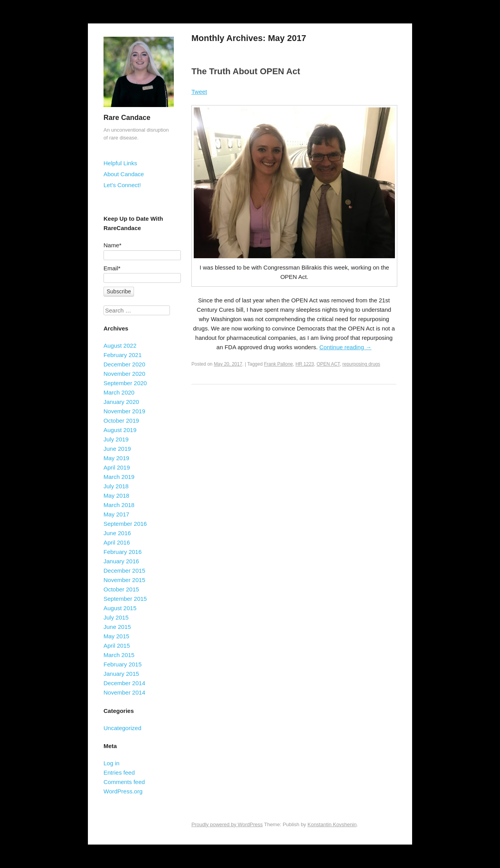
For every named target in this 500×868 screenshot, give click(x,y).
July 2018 (116, 486)
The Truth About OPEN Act (246, 71)
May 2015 (116, 636)
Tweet (199, 92)
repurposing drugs (362, 364)
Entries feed (119, 772)
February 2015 (123, 664)
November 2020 (124, 374)
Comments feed (124, 782)
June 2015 (117, 627)
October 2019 (121, 421)
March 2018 (119, 505)
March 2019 (119, 477)
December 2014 (124, 683)
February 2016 (123, 552)
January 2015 (121, 674)
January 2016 (121, 561)
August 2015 (120, 608)
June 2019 (117, 449)
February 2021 (123, 355)
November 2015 (124, 580)
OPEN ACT (328, 364)
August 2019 (120, 430)
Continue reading (346, 347)
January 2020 (121, 402)
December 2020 (124, 364)
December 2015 (124, 571)
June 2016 (117, 533)
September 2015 (125, 599)
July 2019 (116, 439)
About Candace (124, 174)
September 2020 (125, 383)
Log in (112, 763)
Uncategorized (122, 728)
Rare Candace (127, 118)
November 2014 (124, 692)
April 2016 (117, 542)
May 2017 (116, 514)
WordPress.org (123, 791)
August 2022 (120, 346)
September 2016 (125, 524)
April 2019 (117, 467)
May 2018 (116, 496)
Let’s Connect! (122, 185)
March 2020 (119, 392)
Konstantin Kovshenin (332, 824)
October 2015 (121, 589)
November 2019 (124, 411)
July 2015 (116, 617)
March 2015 (119, 655)
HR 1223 (304, 364)
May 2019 (116, 458)
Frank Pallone (279, 364)
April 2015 (117, 646)
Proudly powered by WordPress (227, 824)
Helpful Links (120, 163)
